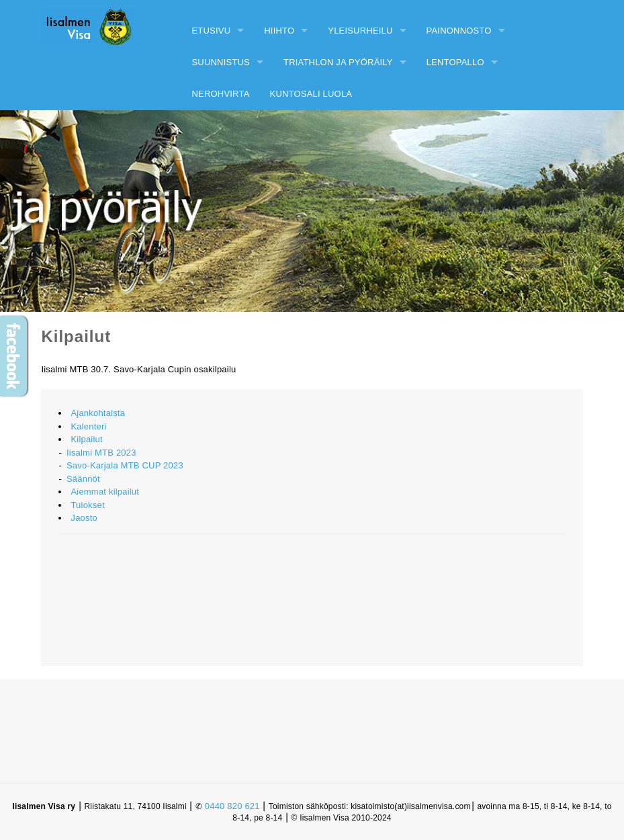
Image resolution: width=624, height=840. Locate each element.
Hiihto (279, 31)
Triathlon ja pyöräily (338, 62)
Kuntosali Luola (311, 94)
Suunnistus (221, 62)
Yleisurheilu (360, 31)
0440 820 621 (232, 806)
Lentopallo (455, 62)
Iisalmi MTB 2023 (101, 453)
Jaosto (84, 518)
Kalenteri (88, 426)
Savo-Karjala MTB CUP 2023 (125, 465)
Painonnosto (459, 31)
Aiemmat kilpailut (105, 492)
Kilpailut (86, 439)
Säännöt (83, 479)
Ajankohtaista (98, 413)
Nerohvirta (220, 94)
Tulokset (87, 505)
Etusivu (211, 31)
